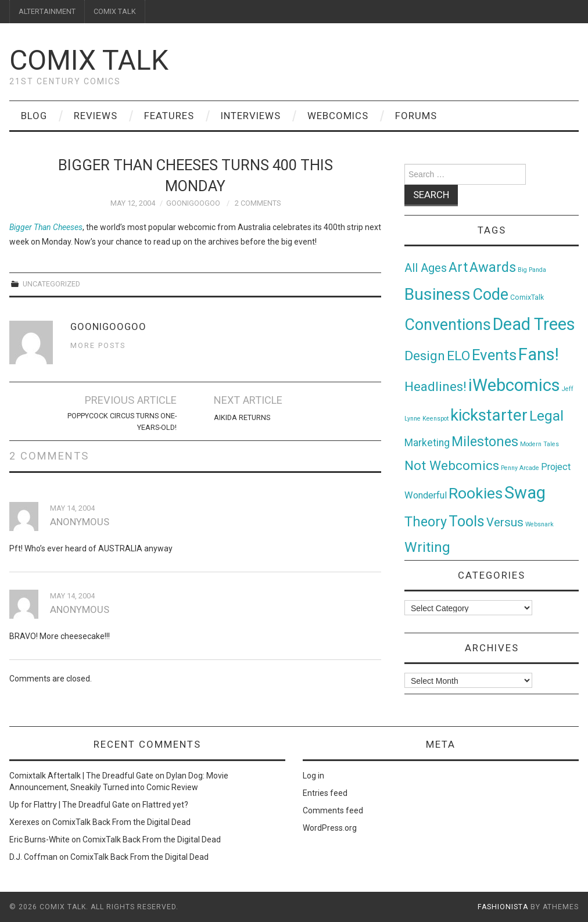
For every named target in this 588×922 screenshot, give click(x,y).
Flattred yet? (165, 805)
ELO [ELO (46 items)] (458, 356)
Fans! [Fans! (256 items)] (539, 354)
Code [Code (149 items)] (490, 295)
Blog (34, 116)
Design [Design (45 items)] (425, 356)
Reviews (96, 116)
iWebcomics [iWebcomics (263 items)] (514, 385)
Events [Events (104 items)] (494, 355)
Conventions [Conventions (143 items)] (448, 325)
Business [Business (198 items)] (438, 294)
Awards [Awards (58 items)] (493, 267)
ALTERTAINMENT (47, 11)
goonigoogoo (193, 203)
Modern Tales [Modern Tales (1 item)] (539, 444)
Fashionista (503, 907)
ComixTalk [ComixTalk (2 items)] (527, 297)
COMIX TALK (115, 11)
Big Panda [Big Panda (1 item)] (532, 270)
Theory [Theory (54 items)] (426, 522)
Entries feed (325, 793)
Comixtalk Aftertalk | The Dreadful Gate (81, 776)
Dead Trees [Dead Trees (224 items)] (534, 324)
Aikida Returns (242, 417)
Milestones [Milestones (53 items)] (485, 442)
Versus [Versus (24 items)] (505, 522)
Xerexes (24, 822)
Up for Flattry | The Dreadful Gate (69, 805)
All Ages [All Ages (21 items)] (426, 268)
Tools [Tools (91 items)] (467, 521)
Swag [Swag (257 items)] (525, 493)
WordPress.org (330, 828)
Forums (416, 116)
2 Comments (258, 203)
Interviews (251, 116)
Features (169, 116)
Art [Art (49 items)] (458, 268)
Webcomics (338, 116)
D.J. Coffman (33, 857)
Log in (313, 776)
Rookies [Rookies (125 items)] (476, 493)
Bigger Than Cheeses (46, 227)
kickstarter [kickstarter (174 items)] (489, 415)
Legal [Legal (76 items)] (546, 416)
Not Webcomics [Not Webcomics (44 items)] (452, 466)
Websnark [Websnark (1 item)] (539, 524)
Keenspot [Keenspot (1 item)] (435, 419)
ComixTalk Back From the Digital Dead (121, 822)
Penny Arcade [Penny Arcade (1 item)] (520, 468)
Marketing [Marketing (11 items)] (427, 443)
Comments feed (333, 810)
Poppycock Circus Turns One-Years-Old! (122, 421)
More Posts (98, 345)
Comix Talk (89, 60)
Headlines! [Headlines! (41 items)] (435, 386)
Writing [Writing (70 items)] (427, 547)
